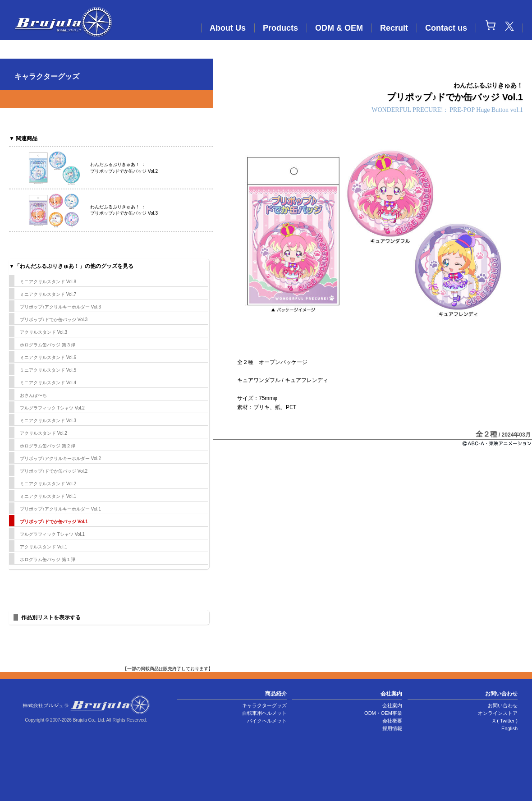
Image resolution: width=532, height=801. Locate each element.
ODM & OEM (339, 28)
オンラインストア (498, 713)
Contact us (446, 28)
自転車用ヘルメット (264, 713)
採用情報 (392, 728)
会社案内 (392, 705)
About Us (228, 28)
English (509, 728)
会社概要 (392, 721)
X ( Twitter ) (505, 721)
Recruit (394, 28)
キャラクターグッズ (264, 705)
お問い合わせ (503, 705)
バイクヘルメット (267, 721)
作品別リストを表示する (51, 617)
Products (280, 28)
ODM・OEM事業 (383, 713)
